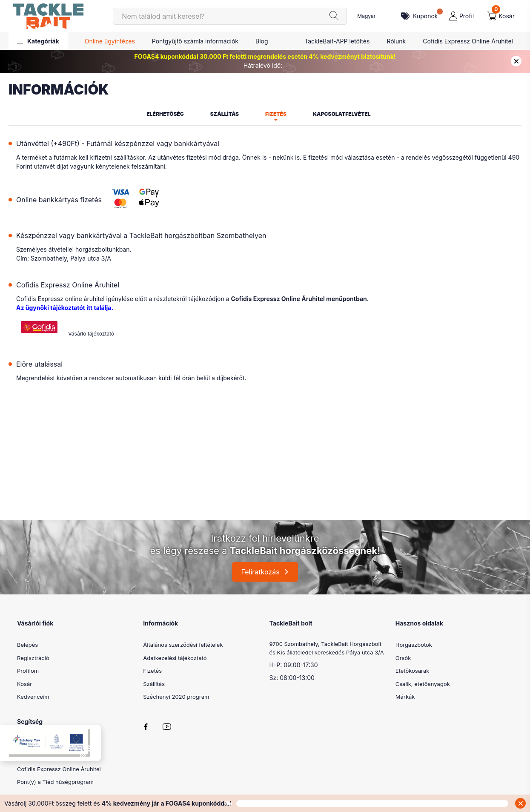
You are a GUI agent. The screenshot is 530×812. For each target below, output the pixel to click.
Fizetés (152, 671)
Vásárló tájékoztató (91, 334)
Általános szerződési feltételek (183, 645)
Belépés (27, 645)
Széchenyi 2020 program (176, 697)
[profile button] (461, 16)
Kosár (24, 684)
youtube (167, 727)
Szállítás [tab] (225, 114)
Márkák (405, 697)
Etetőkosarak (413, 671)
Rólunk (396, 41)
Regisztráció (33, 658)
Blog (262, 41)
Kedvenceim (33, 697)
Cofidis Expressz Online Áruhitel (468, 41)
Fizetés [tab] (276, 114)
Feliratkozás (260, 572)
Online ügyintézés (110, 41)
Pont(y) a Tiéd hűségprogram (55, 782)
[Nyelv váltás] (373, 16)
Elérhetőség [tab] (165, 114)
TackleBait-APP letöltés (337, 41)
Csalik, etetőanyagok (423, 684)
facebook (146, 727)
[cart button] (501, 16)
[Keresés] (230, 16)
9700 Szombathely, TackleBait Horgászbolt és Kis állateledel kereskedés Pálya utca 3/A (327, 648)
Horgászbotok (414, 645)
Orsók (403, 658)
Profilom (28, 671)
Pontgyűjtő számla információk (195, 41)
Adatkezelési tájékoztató (175, 658)
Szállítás (154, 684)
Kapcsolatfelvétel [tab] (342, 114)
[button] (38, 41)
